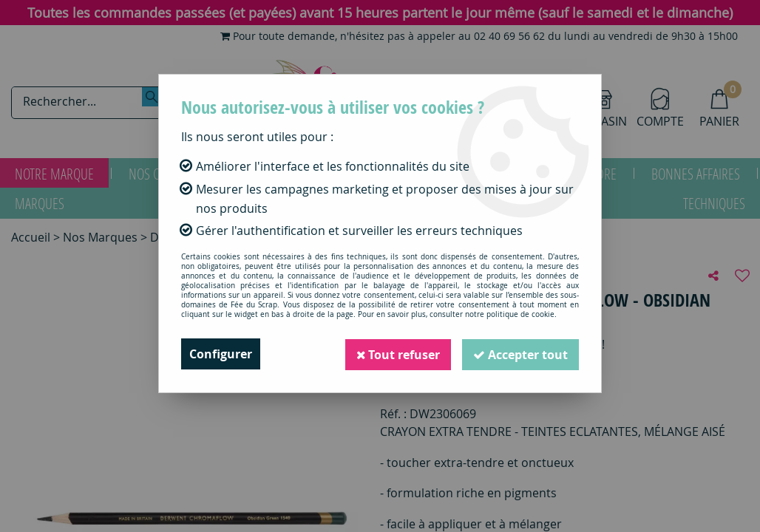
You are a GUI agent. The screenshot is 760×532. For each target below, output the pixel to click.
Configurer (221, 354)
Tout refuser (396, 354)
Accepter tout (520, 354)
